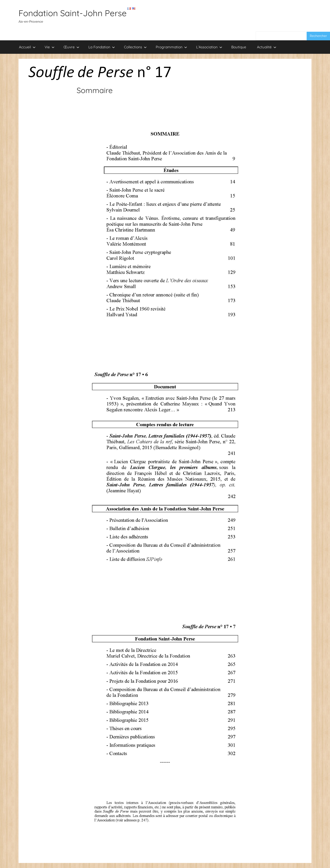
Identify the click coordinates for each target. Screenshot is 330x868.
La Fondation (102, 47)
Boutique (239, 47)
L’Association (209, 47)
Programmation (171, 47)
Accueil (27, 47)
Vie (50, 47)
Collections (135, 47)
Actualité (267, 47)
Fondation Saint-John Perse (73, 13)
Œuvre (71, 47)
